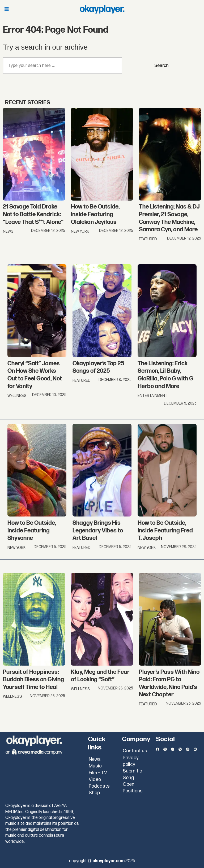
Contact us (135, 751)
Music (95, 766)
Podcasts (99, 786)
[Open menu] (7, 9)
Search (161, 65)
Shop (94, 793)
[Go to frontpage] (102, 9)
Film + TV (98, 773)
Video (95, 780)
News (95, 759)
